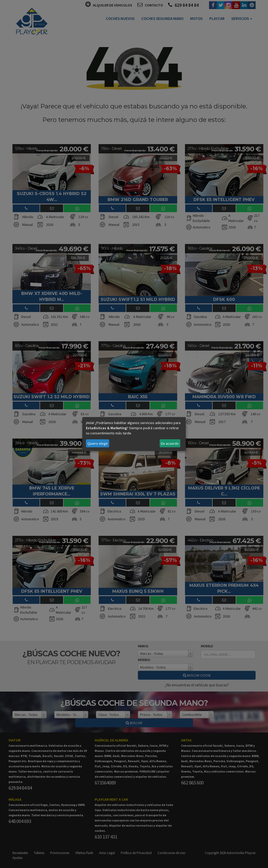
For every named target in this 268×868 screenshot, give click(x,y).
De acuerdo (170, 443)
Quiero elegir (98, 443)
